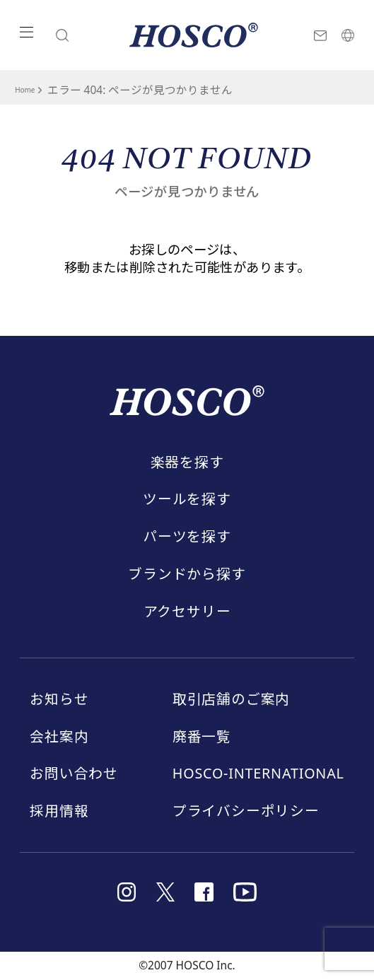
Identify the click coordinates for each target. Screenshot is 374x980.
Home (30, 89)
